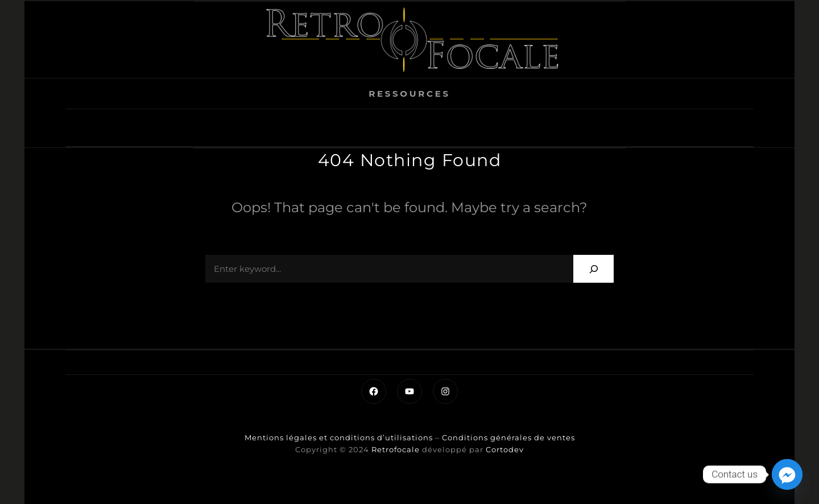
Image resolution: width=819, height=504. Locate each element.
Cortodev (505, 449)
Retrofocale (396, 449)
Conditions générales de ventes (508, 437)
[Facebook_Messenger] (787, 474)
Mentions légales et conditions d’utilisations (339, 437)
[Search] (593, 269)
